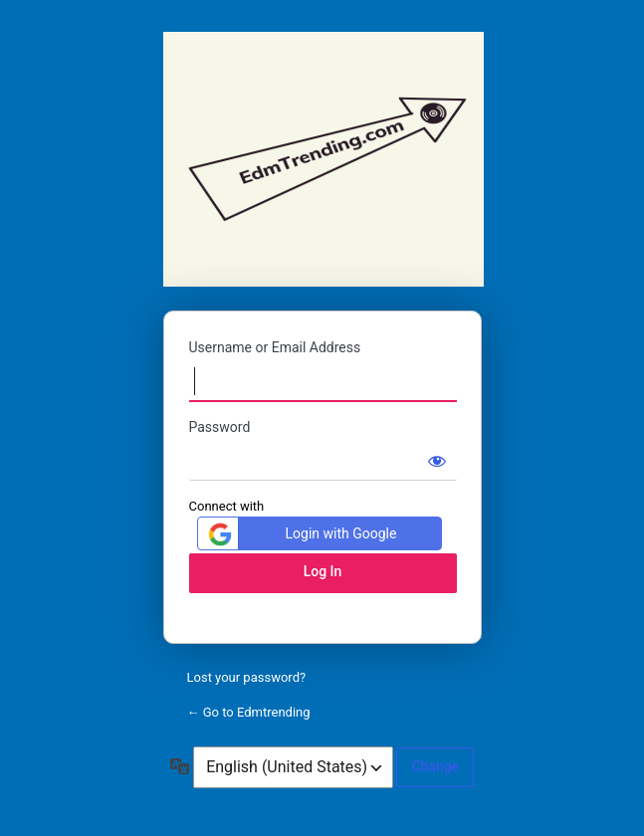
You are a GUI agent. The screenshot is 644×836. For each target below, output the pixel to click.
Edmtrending (323, 159)
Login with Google (300, 534)
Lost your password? (247, 677)
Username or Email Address (275, 347)
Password (220, 427)
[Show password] (437, 461)
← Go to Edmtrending (249, 712)
